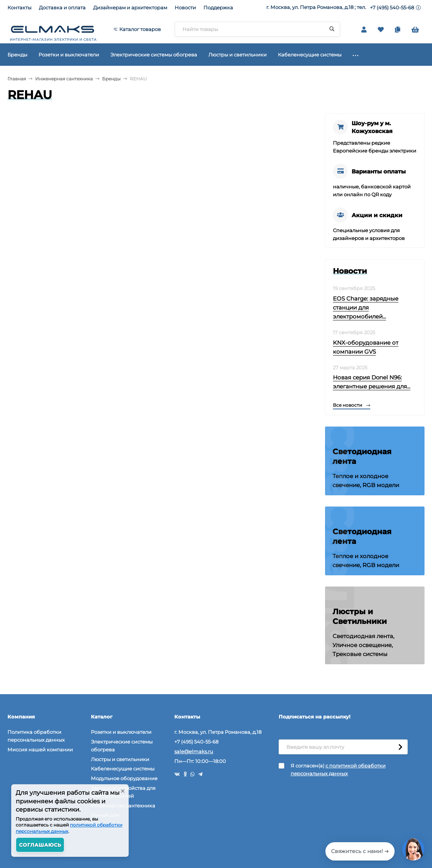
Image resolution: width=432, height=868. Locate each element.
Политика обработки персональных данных (36, 736)
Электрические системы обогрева (122, 746)
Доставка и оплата (62, 7)
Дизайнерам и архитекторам (130, 7)
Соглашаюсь (40, 845)
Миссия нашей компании (40, 750)
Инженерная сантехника (64, 79)
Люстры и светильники (120, 759)
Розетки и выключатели (121, 732)
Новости (185, 7)
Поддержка (218, 7)
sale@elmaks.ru (194, 751)
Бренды (111, 79)
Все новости (352, 405)
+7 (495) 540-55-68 (392, 7)
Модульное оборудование (124, 778)
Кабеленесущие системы (123, 769)
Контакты (19, 7)
